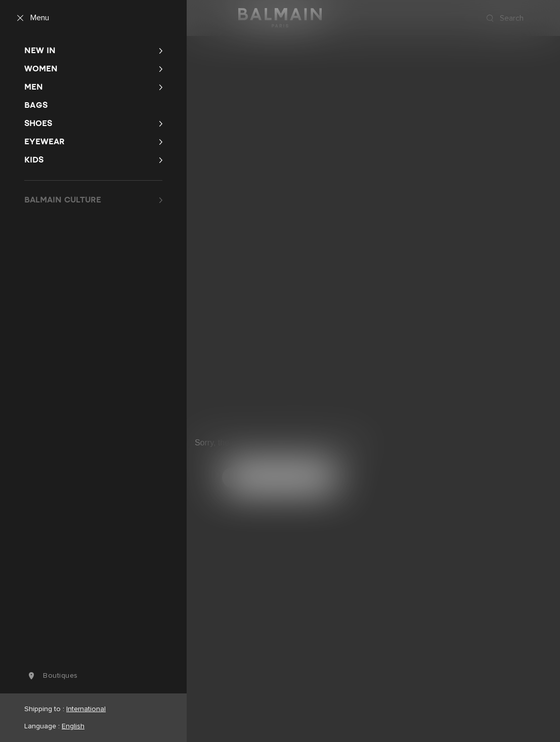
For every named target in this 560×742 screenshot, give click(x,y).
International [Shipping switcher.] (86, 709)
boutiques (51, 676)
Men (34, 87)
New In (40, 50)
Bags (36, 105)
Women (41, 69)
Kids (34, 160)
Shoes (38, 123)
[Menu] (31, 18)
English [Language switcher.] (73, 726)
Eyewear (45, 141)
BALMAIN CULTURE (63, 200)
